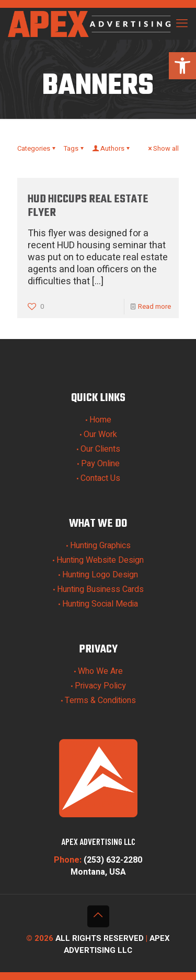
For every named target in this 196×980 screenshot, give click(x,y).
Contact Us (100, 478)
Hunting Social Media (100, 604)
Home (100, 420)
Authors (112, 148)
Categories (37, 148)
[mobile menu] (182, 23)
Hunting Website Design (100, 560)
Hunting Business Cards (100, 589)
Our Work (100, 434)
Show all (163, 148)
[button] (182, 66)
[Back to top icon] (98, 916)
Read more (154, 306)
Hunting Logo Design (100, 575)
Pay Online (100, 464)
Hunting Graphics (100, 546)
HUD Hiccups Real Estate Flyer (88, 206)
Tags (74, 148)
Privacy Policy (100, 686)
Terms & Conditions (100, 700)
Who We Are (100, 671)
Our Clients (100, 449)
